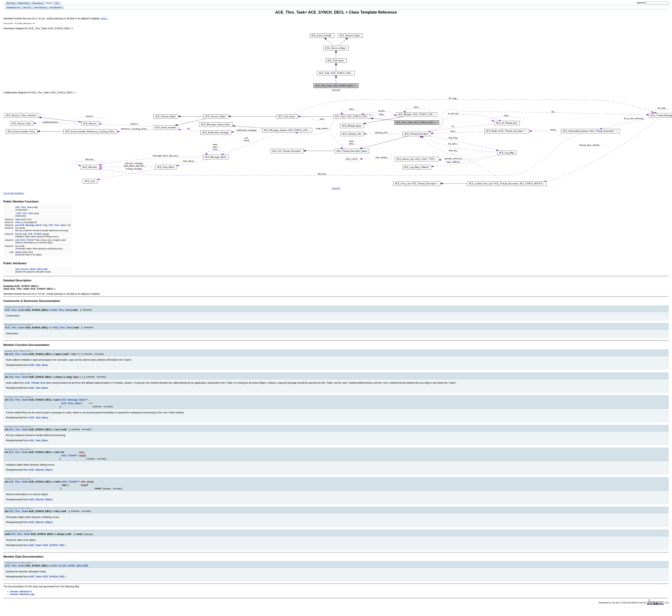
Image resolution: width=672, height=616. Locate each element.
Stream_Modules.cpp (22, 594)
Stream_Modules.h (21, 591)
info (17, 240)
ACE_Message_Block (31, 225)
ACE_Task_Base (39, 365)
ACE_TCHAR (35, 234)
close (18, 223)
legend (336, 90)
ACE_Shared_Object (41, 470)
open (18, 220)
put (17, 225)
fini (17, 246)
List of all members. (14, 194)
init (17, 234)
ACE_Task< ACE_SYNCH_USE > (48, 545)
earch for (641, 3)
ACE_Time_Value (57, 225)
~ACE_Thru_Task (24, 214)
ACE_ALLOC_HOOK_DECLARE (32, 270)
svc (17, 228)
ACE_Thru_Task (24, 208)
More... (105, 18)
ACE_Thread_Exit (35, 383)
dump (18, 252)
